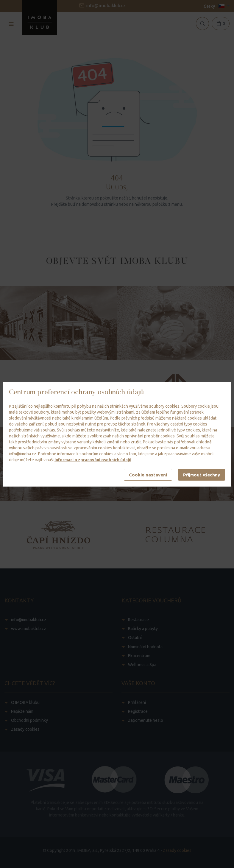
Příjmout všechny (202, 475)
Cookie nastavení (148, 475)
